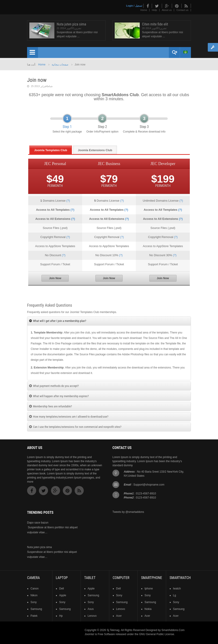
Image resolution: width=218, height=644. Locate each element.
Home (144, 10)
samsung (36, 609)
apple (63, 595)
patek (34, 616)
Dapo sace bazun (38, 523)
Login (129, 6)
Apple (91, 589)
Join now (37, 80)
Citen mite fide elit (155, 24)
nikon (34, 595)
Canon (34, 589)
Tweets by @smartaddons (128, 512)
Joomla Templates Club (51, 150)
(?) (68, 201)
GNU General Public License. (157, 634)
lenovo (92, 616)
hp (61, 616)
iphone (149, 589)
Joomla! (89, 634)
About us (167, 10)
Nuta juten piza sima (71, 24)
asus (91, 609)
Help (154, 10)
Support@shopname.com (149, 485)
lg (174, 595)
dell (62, 589)
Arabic (185, 52)
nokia (148, 609)
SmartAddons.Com (173, 630)
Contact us (182, 10)
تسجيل (139, 6)
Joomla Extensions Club (95, 150)
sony (34, 602)
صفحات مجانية (60, 65)
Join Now (55, 278)
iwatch (177, 589)
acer (119, 616)
